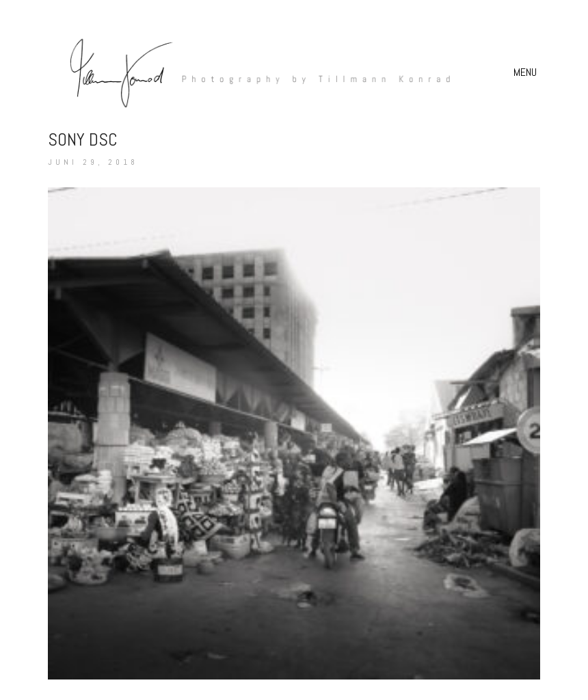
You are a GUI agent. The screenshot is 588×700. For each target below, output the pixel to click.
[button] (527, 72)
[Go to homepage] (253, 72)
